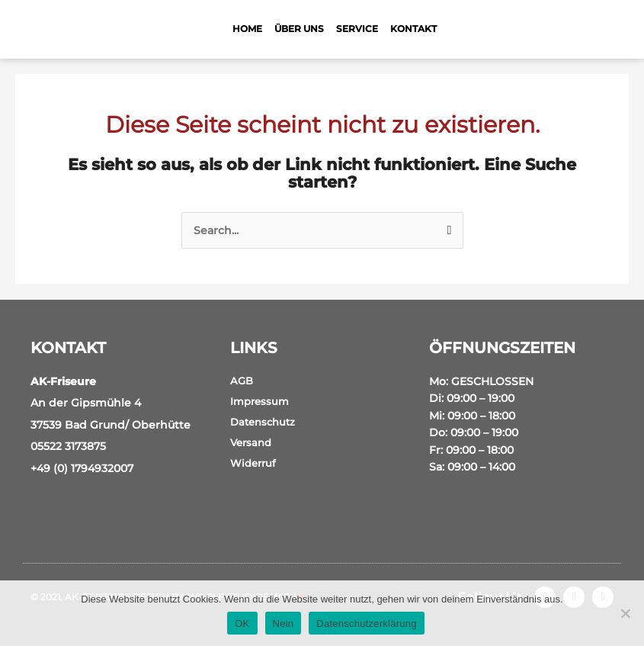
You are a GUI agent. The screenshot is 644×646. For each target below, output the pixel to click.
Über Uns (299, 29)
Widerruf (253, 463)
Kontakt (413, 29)
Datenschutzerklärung (366, 624)
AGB (242, 381)
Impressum (260, 401)
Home (247, 29)
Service (357, 29)
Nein (284, 624)
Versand (251, 442)
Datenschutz (263, 422)
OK (242, 624)
